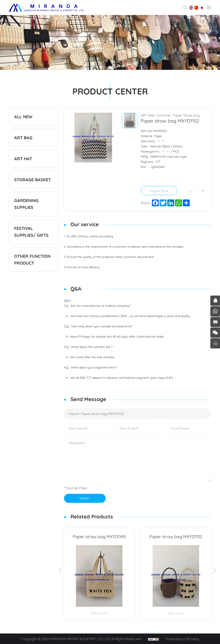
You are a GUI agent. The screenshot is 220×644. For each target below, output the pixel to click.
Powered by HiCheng (183, 639)
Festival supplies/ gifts (32, 234)
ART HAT (23, 160)
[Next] (215, 571)
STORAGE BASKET (33, 181)
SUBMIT (85, 498)
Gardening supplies (27, 206)
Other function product (33, 263)
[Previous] (60, 571)
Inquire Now (159, 191)
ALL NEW (23, 117)
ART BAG (23, 138)
